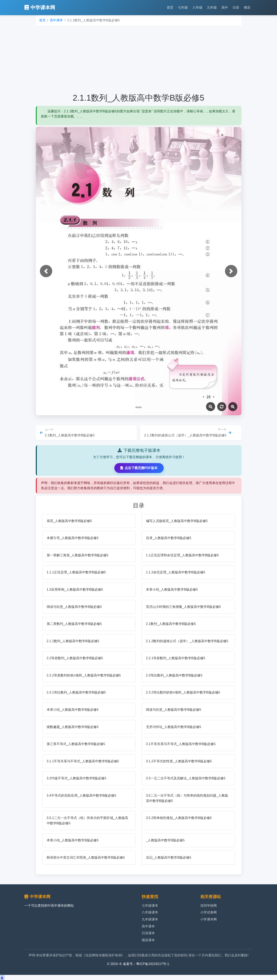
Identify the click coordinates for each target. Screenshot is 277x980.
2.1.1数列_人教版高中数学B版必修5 (73, 641)
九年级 (212, 7)
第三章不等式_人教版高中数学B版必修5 (76, 744)
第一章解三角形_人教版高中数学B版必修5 (78, 555)
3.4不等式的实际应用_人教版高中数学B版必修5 (82, 795)
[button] (46, 271)
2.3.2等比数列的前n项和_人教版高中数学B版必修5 (183, 692)
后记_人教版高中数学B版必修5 (169, 857)
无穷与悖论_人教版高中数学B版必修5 (174, 727)
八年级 (197, 7)
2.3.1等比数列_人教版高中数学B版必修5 (76, 692)
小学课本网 (209, 919)
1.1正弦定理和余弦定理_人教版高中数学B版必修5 (183, 555)
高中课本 (56, 20)
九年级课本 (150, 919)
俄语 (247, 7)
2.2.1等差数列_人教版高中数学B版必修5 (176, 658)
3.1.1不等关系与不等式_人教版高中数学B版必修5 (83, 761)
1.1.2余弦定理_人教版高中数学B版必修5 (176, 572)
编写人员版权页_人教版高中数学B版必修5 (177, 521)
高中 (225, 7)
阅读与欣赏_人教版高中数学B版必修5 (74, 607)
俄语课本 (148, 940)
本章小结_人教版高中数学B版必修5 (172, 589)
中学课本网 (40, 7)
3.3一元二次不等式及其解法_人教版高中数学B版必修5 (186, 778)
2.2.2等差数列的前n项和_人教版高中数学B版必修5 (84, 675)
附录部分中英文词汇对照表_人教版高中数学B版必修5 (86, 857)
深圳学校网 (209, 906)
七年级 (183, 7)
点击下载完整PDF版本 (139, 468)
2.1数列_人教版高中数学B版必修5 (171, 624)
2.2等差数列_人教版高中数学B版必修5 (75, 658)
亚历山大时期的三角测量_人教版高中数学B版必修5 (183, 607)
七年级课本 (150, 906)
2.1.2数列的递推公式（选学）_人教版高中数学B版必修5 (187, 641)
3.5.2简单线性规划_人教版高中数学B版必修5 (179, 818)
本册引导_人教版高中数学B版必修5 (73, 538)
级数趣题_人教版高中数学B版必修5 (73, 727)
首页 (170, 7)
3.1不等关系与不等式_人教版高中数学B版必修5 (181, 744)
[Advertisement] (139, 59)
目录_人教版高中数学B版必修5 (169, 538)
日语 (236, 7)
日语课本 (148, 933)
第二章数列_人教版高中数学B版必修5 (74, 624)
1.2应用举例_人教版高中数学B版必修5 (75, 589)
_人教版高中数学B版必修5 (165, 840)
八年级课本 (150, 912)
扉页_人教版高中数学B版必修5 (69, 521)
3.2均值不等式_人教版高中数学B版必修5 (77, 778)
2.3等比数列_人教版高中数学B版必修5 (174, 675)
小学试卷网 (209, 912)
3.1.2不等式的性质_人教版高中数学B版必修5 (179, 761)
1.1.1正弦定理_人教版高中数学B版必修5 (76, 572)
